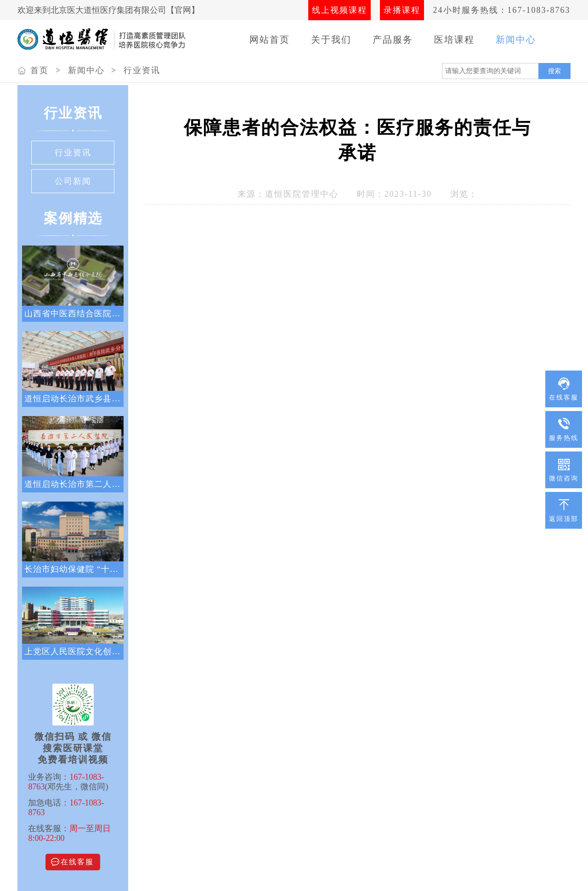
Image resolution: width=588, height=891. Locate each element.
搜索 (554, 71)
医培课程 (454, 40)
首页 (40, 70)
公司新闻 (73, 181)
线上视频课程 (339, 10)
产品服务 (393, 40)
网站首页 (270, 40)
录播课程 (402, 10)
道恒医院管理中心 (302, 194)
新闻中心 (516, 40)
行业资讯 (142, 70)
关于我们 (331, 40)
